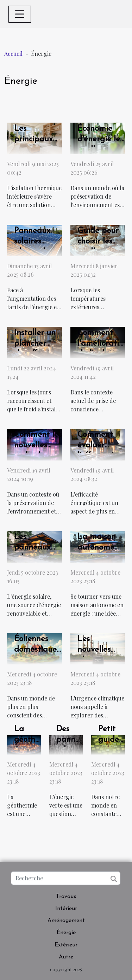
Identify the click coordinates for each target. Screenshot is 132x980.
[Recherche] (66, 878)
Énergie (66, 933)
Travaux (66, 897)
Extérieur (66, 945)
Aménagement (66, 921)
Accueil (13, 54)
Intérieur (66, 909)
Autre (66, 957)
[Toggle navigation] (20, 14)
